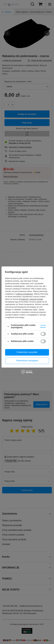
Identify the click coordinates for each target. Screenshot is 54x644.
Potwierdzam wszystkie (27, 352)
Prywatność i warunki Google (31, 299)
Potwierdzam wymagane (27, 361)
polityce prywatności (24, 294)
